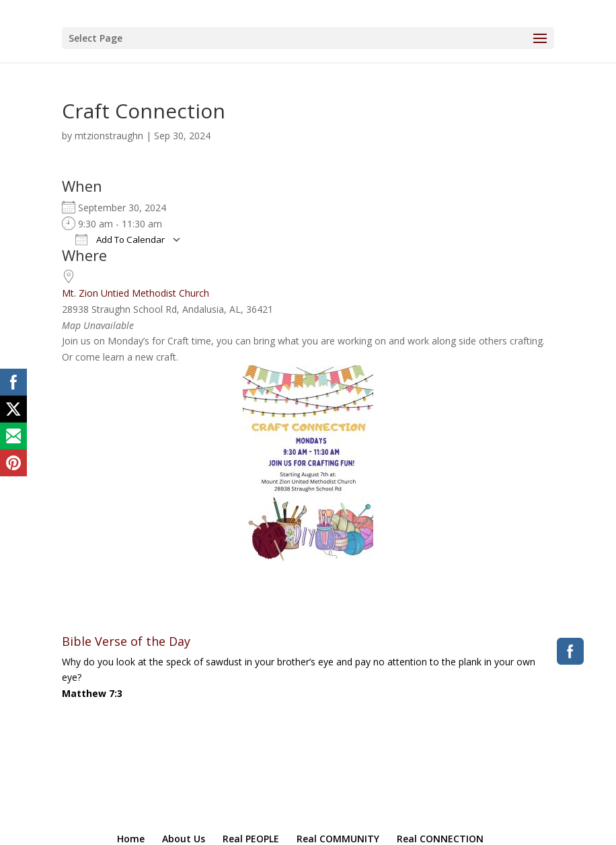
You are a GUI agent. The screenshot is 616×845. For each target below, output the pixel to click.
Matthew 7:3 (92, 693)
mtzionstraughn (109, 136)
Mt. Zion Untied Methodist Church (136, 293)
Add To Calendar (120, 240)
